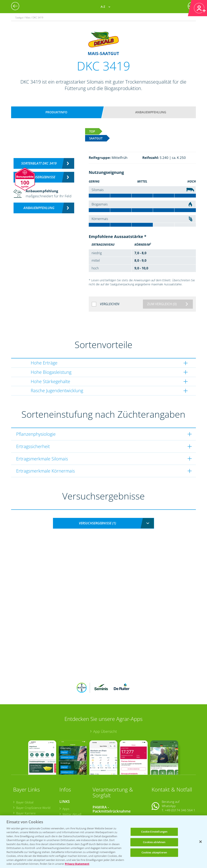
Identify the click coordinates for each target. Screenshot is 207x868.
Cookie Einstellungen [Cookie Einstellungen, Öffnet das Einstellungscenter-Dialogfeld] (154, 832)
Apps (66, 782)
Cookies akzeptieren (154, 852)
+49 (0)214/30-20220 (180, 810)
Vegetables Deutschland (32, 809)
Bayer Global (25, 776)
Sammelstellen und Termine (114, 791)
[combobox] (103, 523)
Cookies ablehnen (154, 842)
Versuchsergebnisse (39, 177)
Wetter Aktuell (72, 787)
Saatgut (67, 811)
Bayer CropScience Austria (34, 792)
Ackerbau (69, 805)
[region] (103, 842)
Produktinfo (56, 112)
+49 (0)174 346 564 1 (180, 784)
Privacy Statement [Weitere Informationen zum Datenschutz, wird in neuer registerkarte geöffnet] (77, 864)
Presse (21, 803)
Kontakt (164, 794)
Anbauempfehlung (151, 112)
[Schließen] (201, 842)
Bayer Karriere (26, 787)
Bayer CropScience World (33, 781)
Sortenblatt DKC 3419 (39, 163)
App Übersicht (105, 705)
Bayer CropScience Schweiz (34, 798)
